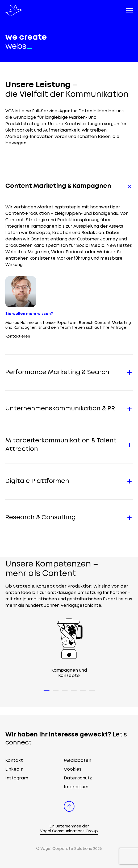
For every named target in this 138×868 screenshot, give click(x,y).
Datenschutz (78, 778)
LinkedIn (14, 769)
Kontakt (14, 761)
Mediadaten (78, 761)
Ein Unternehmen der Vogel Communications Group (69, 829)
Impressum (76, 787)
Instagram (17, 778)
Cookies (73, 769)
